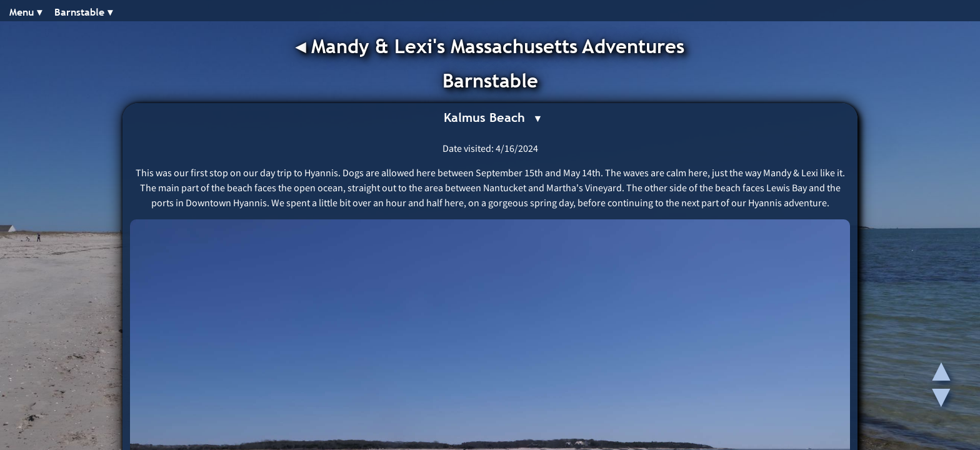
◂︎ (303, 46)
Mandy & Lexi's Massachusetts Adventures (498, 46)
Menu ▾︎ (26, 12)
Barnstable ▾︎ (83, 12)
